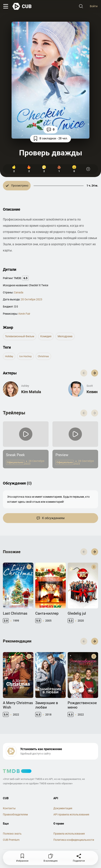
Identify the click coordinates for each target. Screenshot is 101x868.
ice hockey (25, 356)
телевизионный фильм (20, 336)
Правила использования (69, 834)
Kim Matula (31, 392)
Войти (94, 6)
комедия (46, 336)
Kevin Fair (24, 314)
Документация (63, 808)
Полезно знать (12, 834)
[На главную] (22, 6)
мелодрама (65, 336)
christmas (43, 356)
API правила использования (71, 814)
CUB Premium (11, 840)
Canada (19, 292)
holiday (9, 356)
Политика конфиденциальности (74, 840)
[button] (95, 373)
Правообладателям (15, 814)
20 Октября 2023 (32, 299)
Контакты (9, 808)
